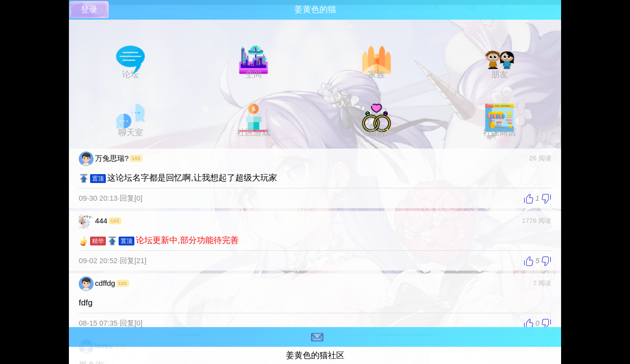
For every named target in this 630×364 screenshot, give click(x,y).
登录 (89, 10)
